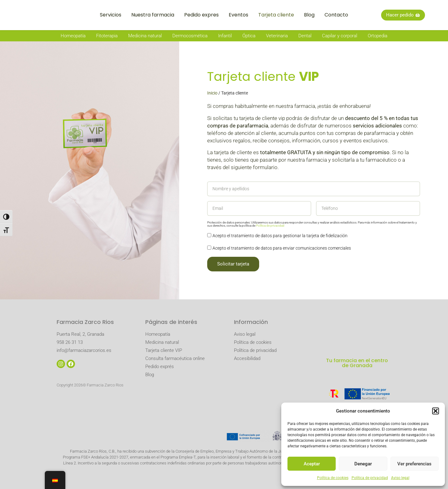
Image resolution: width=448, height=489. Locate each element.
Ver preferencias (414, 464)
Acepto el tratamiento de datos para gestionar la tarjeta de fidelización (280, 236)
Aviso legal (400, 478)
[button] (436, 408)
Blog (309, 15)
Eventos (238, 15)
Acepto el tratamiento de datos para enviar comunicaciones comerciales (282, 248)
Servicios (111, 15)
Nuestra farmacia (153, 15)
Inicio (212, 93)
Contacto (336, 15)
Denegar (363, 464)
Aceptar (312, 464)
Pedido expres (201, 15)
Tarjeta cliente (276, 15)
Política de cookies (333, 478)
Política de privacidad (370, 478)
